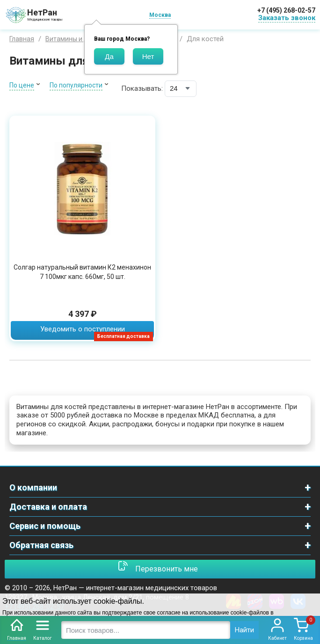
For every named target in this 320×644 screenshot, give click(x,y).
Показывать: (142, 88)
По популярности (76, 85)
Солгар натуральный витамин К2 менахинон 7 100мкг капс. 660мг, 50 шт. (82, 272)
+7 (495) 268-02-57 (286, 10)
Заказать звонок (287, 18)
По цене (22, 85)
